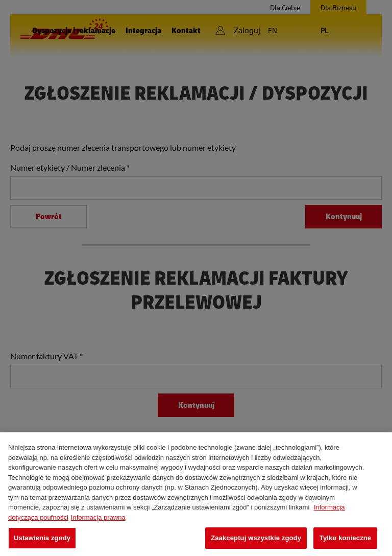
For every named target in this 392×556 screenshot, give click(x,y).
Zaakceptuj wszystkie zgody (256, 538)
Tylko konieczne (345, 538)
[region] (196, 494)
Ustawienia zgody (42, 538)
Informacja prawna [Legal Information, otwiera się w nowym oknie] (98, 517)
